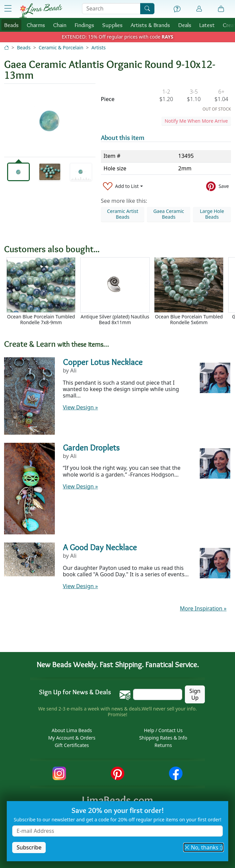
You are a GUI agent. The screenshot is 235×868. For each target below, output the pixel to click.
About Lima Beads (72, 730)
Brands (150, 25)
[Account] (199, 9)
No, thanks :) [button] (204, 847)
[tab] (18, 172)
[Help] (177, 9)
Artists (99, 47)
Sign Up (195, 694)
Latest (207, 25)
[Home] (6, 47)
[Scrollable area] (120, 294)
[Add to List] (123, 186)
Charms (36, 25)
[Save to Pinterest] (218, 186)
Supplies (112, 25)
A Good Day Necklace (100, 547)
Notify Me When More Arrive (196, 121)
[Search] (147, 9)
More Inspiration (203, 608)
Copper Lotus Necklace (103, 362)
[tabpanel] (50, 120)
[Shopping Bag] (221, 9)
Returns (163, 745)
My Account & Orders (72, 738)
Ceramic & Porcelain (61, 47)
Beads (11, 25)
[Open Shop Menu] (8, 9)
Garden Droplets (91, 448)
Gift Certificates (72, 745)
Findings (84, 25)
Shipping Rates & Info (163, 738)
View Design (81, 407)
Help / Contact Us (163, 730)
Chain (60, 25)
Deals (185, 25)
